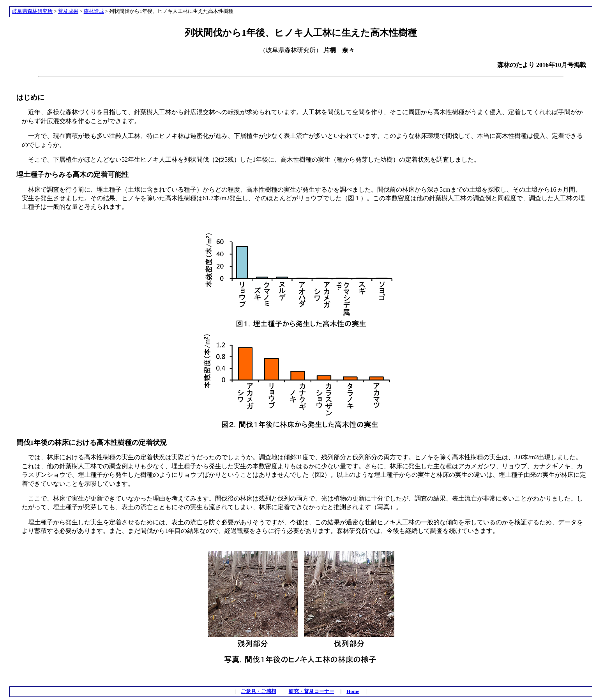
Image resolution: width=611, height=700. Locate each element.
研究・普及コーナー (312, 691)
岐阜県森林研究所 (32, 11)
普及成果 (68, 11)
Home (353, 691)
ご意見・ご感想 (259, 691)
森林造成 (94, 11)
